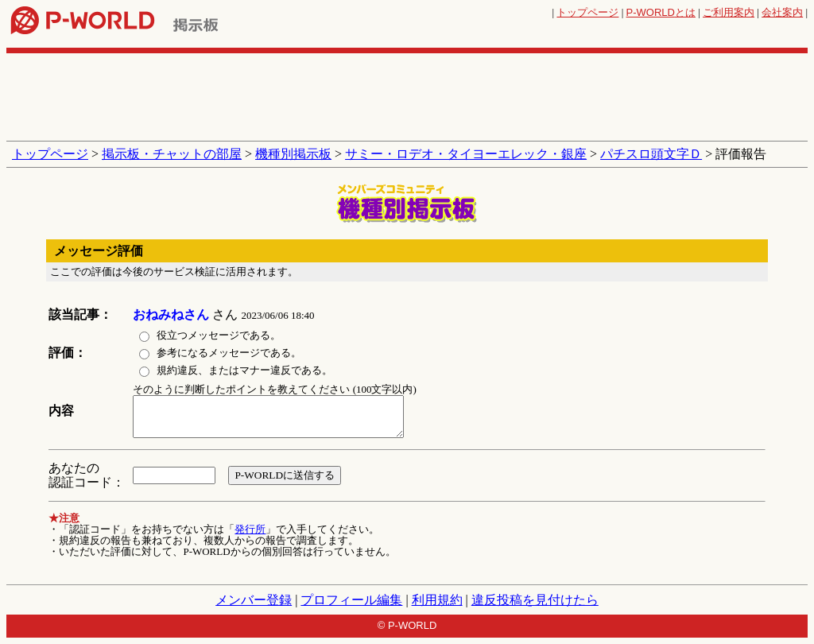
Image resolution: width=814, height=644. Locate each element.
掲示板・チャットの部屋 (172, 154)
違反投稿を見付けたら (535, 600)
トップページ (587, 12)
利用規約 (437, 600)
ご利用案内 (729, 12)
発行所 (250, 529)
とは (661, 12)
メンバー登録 (254, 600)
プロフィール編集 (351, 600)
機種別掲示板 (293, 154)
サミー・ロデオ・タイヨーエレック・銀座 (466, 154)
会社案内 (782, 12)
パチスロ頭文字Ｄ (651, 154)
